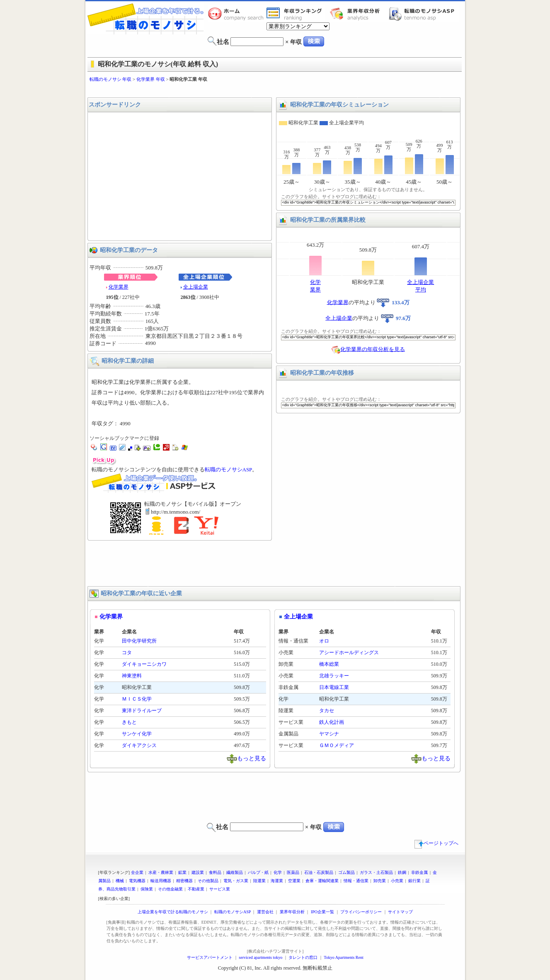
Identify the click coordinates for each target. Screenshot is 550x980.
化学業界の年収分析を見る (373, 349)
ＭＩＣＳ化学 (137, 699)
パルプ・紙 (258, 872)
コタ (127, 653)
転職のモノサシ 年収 (111, 79)
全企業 (137, 872)
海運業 (277, 881)
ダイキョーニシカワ (144, 664)
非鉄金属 (419, 872)
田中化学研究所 (139, 641)
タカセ (327, 711)
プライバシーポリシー (361, 912)
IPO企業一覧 (322, 912)
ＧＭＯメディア (337, 745)
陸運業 (259, 881)
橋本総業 (329, 664)
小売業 (397, 881)
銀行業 (414, 881)
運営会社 (265, 912)
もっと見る (252, 758)
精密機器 (184, 881)
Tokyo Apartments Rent (343, 957)
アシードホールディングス (349, 653)
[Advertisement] (275, 90)
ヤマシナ (329, 734)
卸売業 (380, 881)
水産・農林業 (161, 872)
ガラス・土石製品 (376, 872)
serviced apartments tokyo (260, 957)
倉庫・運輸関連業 (322, 881)
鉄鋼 (402, 872)
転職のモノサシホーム (237, 14)
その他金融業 (170, 889)
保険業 (147, 889)
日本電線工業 (334, 687)
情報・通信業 (356, 881)
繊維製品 (235, 872)
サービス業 (220, 889)
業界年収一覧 (296, 14)
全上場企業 (196, 287)
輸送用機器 (161, 881)
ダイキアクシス (139, 745)
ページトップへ (436, 843)
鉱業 (182, 872)
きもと (129, 722)
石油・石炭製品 (319, 872)
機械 (120, 881)
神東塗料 (132, 676)
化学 (278, 872)
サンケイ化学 (137, 734)
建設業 (198, 872)
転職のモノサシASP (424, 14)
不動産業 (196, 889)
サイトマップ (400, 912)
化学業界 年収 (151, 79)
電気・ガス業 (236, 881)
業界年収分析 (359, 14)
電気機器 (137, 881)
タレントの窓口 (303, 957)
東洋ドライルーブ (142, 711)
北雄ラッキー (334, 676)
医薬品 (293, 872)
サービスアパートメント (210, 957)
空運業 (294, 881)
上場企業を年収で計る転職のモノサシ (173, 912)
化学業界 (119, 287)
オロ (324, 641)
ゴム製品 (346, 872)
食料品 (215, 872)
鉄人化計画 (332, 722)
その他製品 (208, 881)
